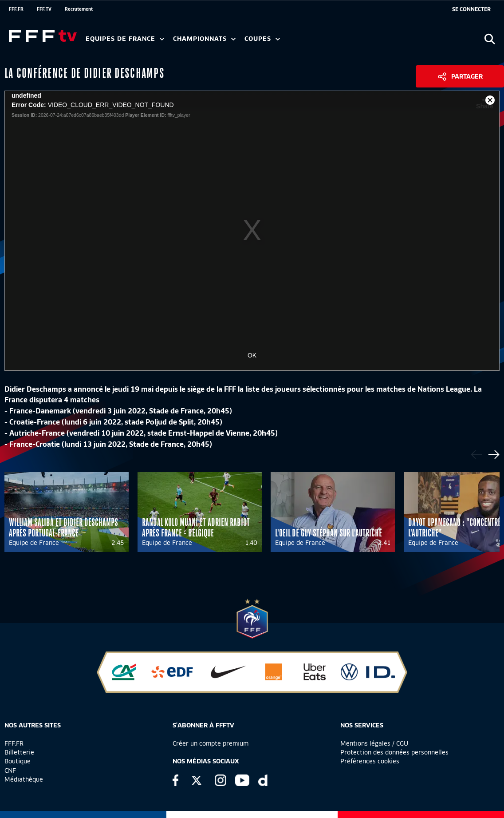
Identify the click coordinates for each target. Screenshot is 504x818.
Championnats (204, 39)
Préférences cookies (370, 761)
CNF (10, 770)
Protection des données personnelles (394, 752)
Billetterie (19, 752)
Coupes (262, 39)
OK (252, 355)
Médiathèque (24, 779)
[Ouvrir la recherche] (490, 39)
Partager (467, 76)
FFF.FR (16, 9)
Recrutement (79, 9)
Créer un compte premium (211, 743)
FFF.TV (44, 9)
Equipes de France (125, 39)
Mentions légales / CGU (374, 743)
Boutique (18, 761)
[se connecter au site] (471, 9)
